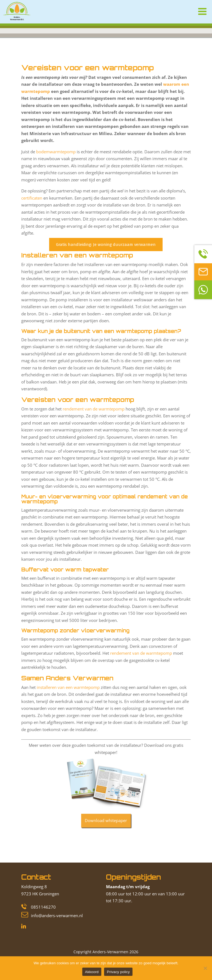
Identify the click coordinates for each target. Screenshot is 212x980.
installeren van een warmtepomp (68, 687)
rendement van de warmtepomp (94, 409)
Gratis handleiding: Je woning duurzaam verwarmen (106, 245)
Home (27, 57)
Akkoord (92, 972)
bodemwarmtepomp (56, 152)
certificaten (32, 198)
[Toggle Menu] (201, 10)
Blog (40, 57)
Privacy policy (118, 972)
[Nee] (205, 968)
